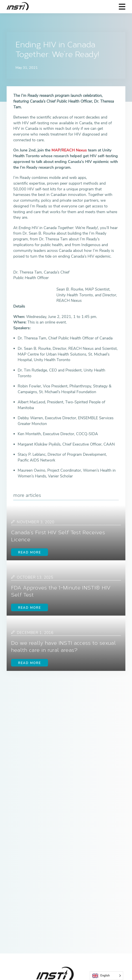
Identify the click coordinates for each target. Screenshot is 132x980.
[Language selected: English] (106, 976)
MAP (56, 150)
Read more (30, 552)
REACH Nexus (74, 150)
